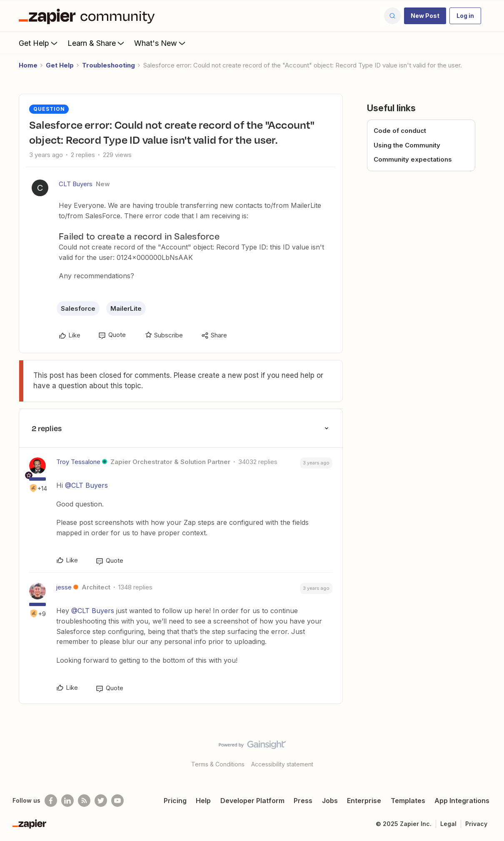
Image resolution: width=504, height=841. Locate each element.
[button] (425, 16)
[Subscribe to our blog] (84, 801)
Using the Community (407, 145)
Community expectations (413, 159)
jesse (64, 587)
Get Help (39, 43)
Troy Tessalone (78, 462)
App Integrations (462, 801)
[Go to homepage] (89, 16)
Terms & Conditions (218, 764)
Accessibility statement (282, 764)
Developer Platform (252, 801)
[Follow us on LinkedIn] (67, 801)
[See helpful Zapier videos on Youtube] (117, 801)
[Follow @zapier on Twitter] (101, 801)
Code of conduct (400, 131)
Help (203, 801)
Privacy (476, 824)
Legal (448, 824)
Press (303, 801)
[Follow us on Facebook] (51, 801)
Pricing (175, 801)
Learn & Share (97, 43)
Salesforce (78, 308)
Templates (408, 801)
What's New (161, 43)
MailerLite (126, 308)
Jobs (330, 801)
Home (28, 65)
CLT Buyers (76, 184)
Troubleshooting (109, 65)
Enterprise (364, 801)
